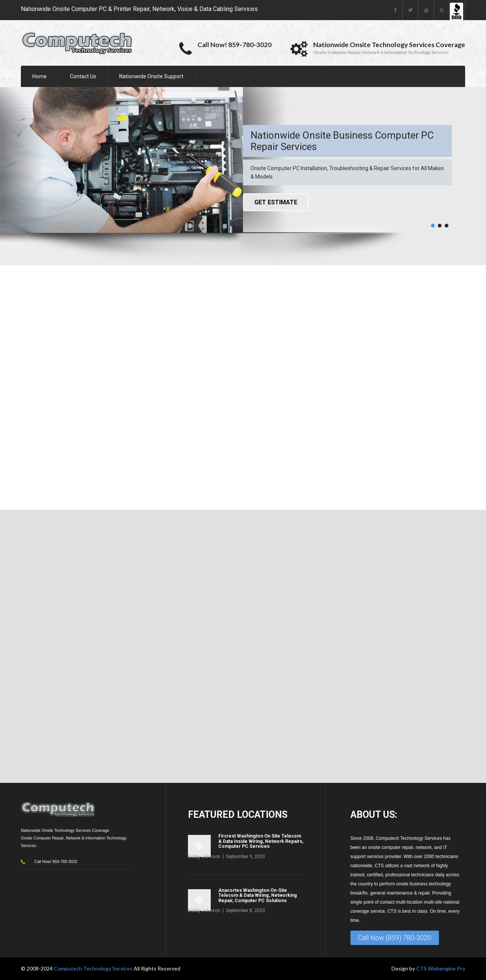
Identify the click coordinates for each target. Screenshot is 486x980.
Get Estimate (276, 202)
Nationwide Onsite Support (151, 76)
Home (39, 76)
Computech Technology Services (94, 968)
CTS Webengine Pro (441, 968)
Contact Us (83, 76)
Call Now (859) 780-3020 (395, 938)
